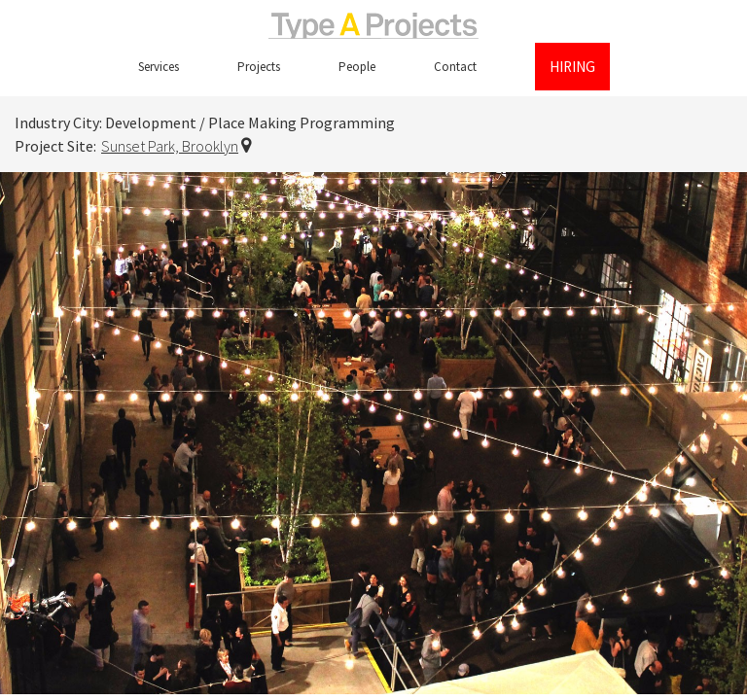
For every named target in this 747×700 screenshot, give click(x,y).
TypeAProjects (373, 26)
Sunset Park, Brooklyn (170, 146)
